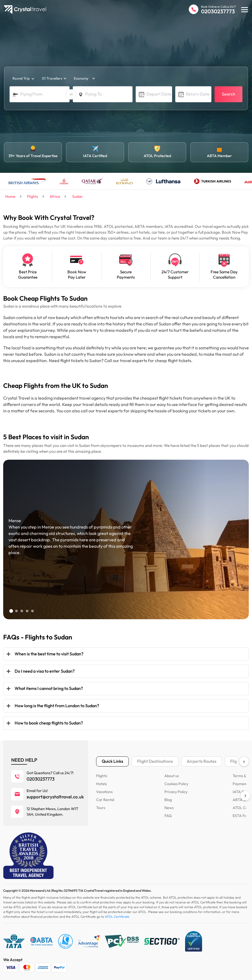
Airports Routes (202, 761)
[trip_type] (23, 79)
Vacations (104, 792)
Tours (101, 808)
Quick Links (112, 761)
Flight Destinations (155, 761)
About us (172, 776)
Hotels (101, 784)
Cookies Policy (176, 784)
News (169, 808)
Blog (168, 800)
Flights (102, 776)
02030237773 (218, 11)
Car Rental (105, 800)
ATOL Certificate (117, 917)
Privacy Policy (176, 792)
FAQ (168, 816)
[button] (11, 611)
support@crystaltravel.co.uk (55, 797)
